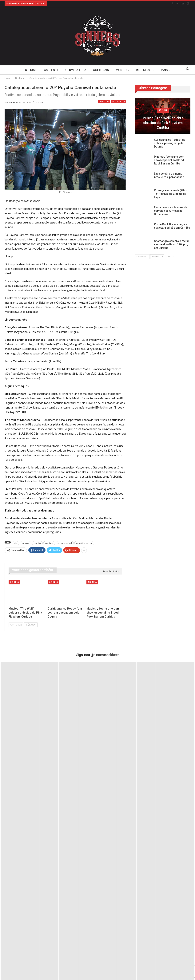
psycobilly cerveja (84, 543)
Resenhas (144, 70)
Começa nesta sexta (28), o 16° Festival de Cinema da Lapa (171, 194)
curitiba (37, 543)
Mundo (121, 70)
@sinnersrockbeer (105, 655)
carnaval (26, 543)
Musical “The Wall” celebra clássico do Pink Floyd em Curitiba (163, 123)
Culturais (101, 70)
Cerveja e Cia (76, 70)
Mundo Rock (118, 102)
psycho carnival (65, 543)
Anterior (16, 625)
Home (31, 70)
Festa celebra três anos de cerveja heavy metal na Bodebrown (171, 211)
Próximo (31, 625)
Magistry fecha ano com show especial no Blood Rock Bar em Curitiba (169, 160)
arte (15, 543)
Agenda (14, 582)
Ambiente (51, 70)
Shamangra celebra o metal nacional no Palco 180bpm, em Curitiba (171, 244)
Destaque (104, 102)
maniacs (49, 543)
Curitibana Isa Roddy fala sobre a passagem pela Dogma (170, 143)
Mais (164, 70)
